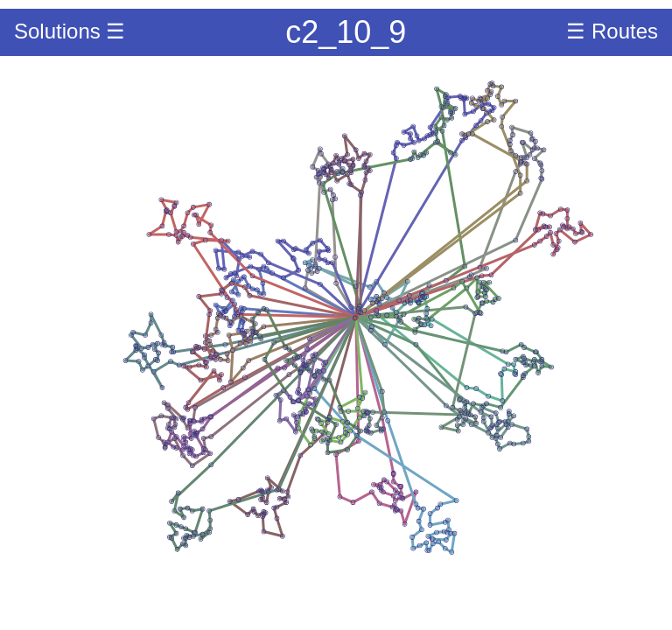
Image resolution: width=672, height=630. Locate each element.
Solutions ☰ (70, 31)
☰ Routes (612, 31)
